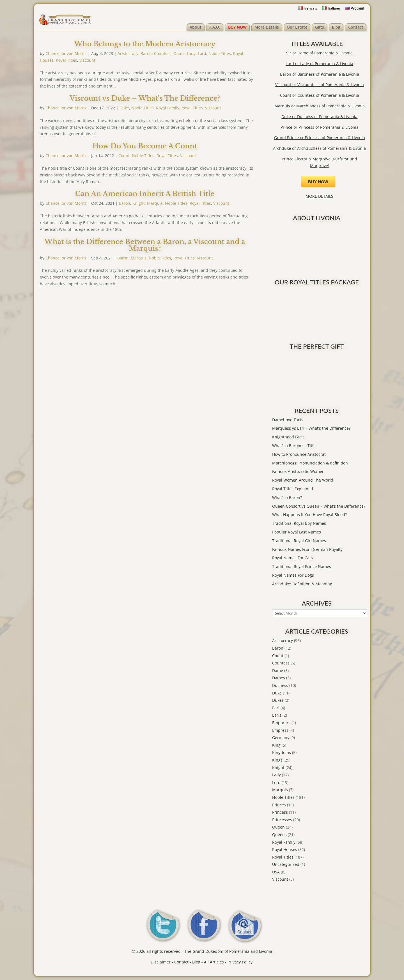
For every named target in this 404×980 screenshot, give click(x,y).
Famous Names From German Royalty (307, 549)
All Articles (214, 962)
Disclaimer (161, 962)
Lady (191, 53)
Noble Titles (220, 53)
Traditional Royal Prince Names (302, 566)
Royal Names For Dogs (293, 575)
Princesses (282, 820)
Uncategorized (286, 864)
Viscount (87, 60)
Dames (279, 678)
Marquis (155, 203)
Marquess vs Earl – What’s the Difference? (311, 428)
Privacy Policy (240, 962)
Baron (146, 53)
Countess (163, 53)
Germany (281, 738)
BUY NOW (237, 27)
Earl (276, 708)
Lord (202, 53)
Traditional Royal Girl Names (299, 541)
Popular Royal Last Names (297, 532)
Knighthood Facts (288, 437)
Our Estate (297, 27)
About (196, 27)
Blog (336, 27)
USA (276, 872)
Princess (280, 812)
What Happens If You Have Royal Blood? (309, 515)
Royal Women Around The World (303, 480)
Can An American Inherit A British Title (145, 194)
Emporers (281, 723)
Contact (356, 27)
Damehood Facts (288, 420)
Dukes (278, 700)
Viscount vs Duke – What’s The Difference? (145, 98)
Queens (279, 835)
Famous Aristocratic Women (298, 471)
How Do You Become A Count (145, 146)
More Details (267, 27)
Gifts (320, 27)
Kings (277, 760)
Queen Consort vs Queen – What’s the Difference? (319, 506)
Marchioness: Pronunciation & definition (310, 463)
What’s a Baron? (287, 497)
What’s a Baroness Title (294, 446)
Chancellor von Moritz (66, 53)
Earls (277, 715)
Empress (280, 730)
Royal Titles (66, 60)
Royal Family (168, 108)
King (276, 745)
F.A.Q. (215, 27)
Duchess (280, 685)
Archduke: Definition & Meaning (302, 584)
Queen (278, 827)
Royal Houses (285, 849)
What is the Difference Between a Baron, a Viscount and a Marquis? (145, 245)
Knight (139, 203)
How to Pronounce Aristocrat (299, 454)
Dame (179, 53)
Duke (124, 108)
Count (124, 156)
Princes (279, 805)
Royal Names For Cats (292, 558)
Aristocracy (128, 53)
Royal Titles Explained (293, 489)
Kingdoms (282, 752)
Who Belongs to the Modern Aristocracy (145, 44)
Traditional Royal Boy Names (299, 523)
